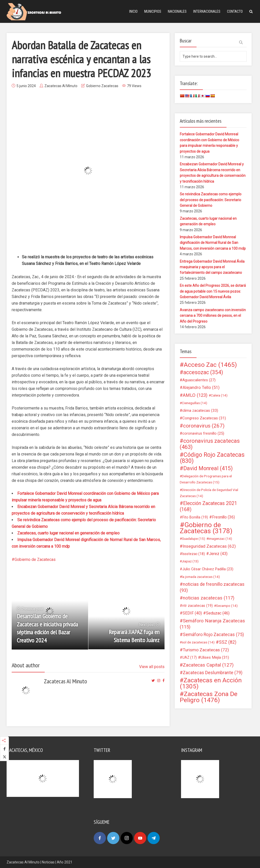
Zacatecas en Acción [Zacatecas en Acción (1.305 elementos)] (211, 683)
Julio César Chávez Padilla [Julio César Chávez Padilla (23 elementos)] (208, 569)
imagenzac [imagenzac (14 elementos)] (220, 539)
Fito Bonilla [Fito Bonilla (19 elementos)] (195, 517)
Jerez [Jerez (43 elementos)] (218, 554)
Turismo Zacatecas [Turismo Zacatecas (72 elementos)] (206, 650)
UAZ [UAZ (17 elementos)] (190, 657)
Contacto (235, 11)
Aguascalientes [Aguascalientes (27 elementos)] (199, 380)
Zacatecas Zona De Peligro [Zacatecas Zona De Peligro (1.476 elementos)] (209, 697)
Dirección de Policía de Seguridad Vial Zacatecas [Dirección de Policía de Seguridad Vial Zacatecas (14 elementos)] (209, 493)
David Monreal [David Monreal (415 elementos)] (208, 468)
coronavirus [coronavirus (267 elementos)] (204, 426)
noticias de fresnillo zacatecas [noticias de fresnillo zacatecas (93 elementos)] (212, 587)
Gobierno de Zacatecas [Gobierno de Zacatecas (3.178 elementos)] (206, 528)
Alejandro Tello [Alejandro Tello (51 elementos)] (201, 388)
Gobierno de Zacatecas (35, 559)
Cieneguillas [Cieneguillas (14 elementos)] (194, 403)
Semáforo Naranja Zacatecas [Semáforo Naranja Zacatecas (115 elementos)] (212, 624)
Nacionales (177, 11)
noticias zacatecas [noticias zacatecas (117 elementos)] (209, 598)
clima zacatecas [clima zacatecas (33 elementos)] (200, 411)
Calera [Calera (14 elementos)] (219, 395)
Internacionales (207, 11)
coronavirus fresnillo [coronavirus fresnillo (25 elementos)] (203, 433)
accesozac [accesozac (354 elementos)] (203, 372)
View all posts (152, 667)
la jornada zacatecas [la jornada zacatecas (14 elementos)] (201, 577)
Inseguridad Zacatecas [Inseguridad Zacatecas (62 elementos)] (209, 546)
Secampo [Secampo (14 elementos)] (227, 606)
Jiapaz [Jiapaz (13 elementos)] (190, 561)
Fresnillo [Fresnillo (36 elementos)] (223, 517)
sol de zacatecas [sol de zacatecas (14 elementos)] (198, 642)
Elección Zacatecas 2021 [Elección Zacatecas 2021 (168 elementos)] (208, 506)
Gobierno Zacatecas (102, 86)
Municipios (153, 11)
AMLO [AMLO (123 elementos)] (195, 395)
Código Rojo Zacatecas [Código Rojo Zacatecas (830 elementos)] (212, 458)
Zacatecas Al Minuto (61, 86)
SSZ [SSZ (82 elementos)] (228, 642)
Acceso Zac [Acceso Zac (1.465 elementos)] (210, 365)
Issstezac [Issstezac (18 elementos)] (194, 554)
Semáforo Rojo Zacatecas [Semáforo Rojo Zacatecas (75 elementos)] (213, 635)
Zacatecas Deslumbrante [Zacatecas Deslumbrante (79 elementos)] (213, 673)
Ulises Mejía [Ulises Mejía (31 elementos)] (215, 657)
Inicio (133, 11)
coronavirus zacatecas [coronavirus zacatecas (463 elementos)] (210, 444)
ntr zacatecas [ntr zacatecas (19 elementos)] (198, 606)
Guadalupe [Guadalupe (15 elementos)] (193, 539)
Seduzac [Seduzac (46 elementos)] (218, 613)
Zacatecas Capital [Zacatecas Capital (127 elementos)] (208, 665)
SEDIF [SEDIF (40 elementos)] (192, 613)
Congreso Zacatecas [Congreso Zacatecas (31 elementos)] (204, 418)
